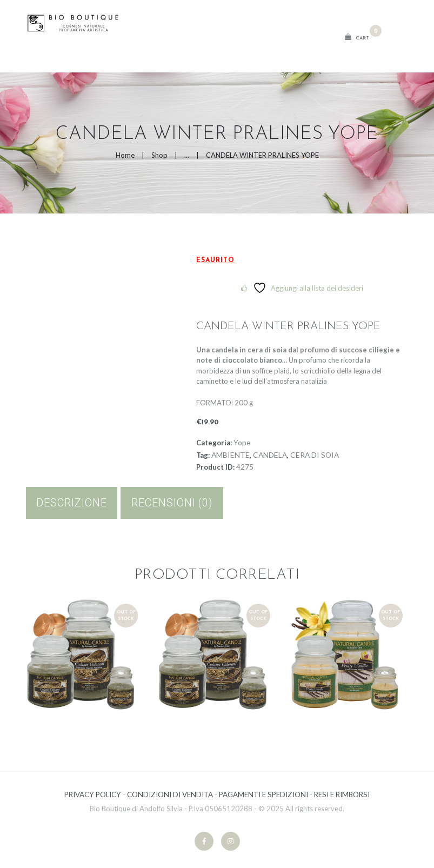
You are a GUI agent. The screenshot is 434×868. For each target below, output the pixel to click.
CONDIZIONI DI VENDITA (170, 794)
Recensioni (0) (172, 503)
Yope (242, 442)
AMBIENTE (231, 455)
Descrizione (72, 503)
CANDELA (270, 455)
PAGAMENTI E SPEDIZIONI (263, 794)
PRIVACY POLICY (93, 794)
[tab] (72, 503)
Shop (159, 155)
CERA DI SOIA (315, 455)
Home (125, 155)
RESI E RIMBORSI (342, 794)
